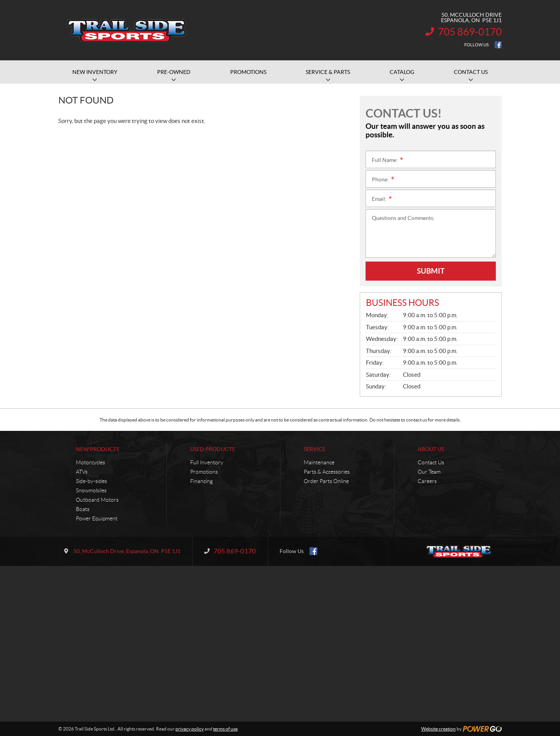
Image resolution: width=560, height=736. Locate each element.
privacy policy (190, 729)
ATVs (82, 472)
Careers (427, 481)
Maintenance (319, 462)
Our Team (429, 472)
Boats (83, 509)
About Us (431, 449)
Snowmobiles (91, 490)
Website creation (438, 729)
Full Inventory (207, 462)
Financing (201, 481)
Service (315, 449)
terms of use (225, 729)
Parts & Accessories (327, 472)
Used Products (212, 449)
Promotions (204, 472)
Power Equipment (97, 518)
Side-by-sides (91, 481)
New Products (97, 449)
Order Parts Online (326, 481)
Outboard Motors (97, 500)
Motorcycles (90, 462)
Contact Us (431, 462)
